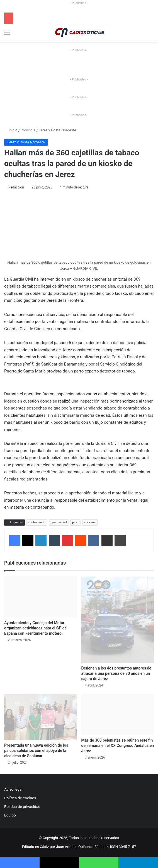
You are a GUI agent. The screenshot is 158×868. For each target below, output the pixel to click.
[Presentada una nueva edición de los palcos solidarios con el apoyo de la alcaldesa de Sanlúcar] (41, 717)
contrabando (37, 522)
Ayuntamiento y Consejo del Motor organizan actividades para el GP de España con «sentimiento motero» (35, 628)
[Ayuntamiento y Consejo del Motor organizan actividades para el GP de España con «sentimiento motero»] (41, 597)
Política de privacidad (22, 806)
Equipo (10, 815)
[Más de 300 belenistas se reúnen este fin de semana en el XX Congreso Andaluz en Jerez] (118, 714)
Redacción (16, 187)
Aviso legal (13, 789)
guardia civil (59, 522)
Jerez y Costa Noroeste (58, 130)
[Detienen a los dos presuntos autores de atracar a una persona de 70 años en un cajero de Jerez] (118, 620)
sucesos (90, 522)
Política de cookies (20, 798)
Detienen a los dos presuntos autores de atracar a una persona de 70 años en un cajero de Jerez (116, 673)
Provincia (28, 130)
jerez (75, 522)
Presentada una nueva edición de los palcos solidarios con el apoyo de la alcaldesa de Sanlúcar (36, 751)
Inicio (11, 130)
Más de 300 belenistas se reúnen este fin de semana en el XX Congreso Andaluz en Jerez (118, 746)
